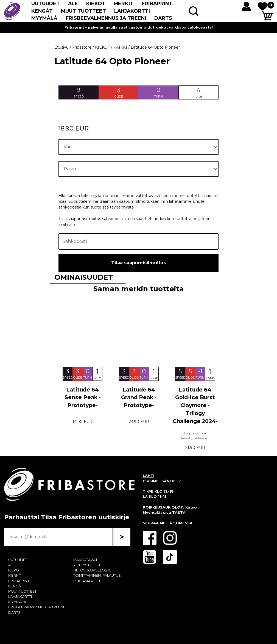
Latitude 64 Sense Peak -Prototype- (83, 398)
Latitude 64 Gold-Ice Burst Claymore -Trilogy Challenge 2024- (195, 405)
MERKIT (124, 3)
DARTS (163, 18)
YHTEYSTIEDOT (87, 565)
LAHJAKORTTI (132, 11)
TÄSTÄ (179, 513)
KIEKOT (96, 3)
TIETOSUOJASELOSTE (92, 570)
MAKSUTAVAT (85, 560)
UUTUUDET (46, 3)
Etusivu (61, 47)
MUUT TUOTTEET (83, 11)
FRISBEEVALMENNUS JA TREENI (106, 18)
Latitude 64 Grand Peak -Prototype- (139, 398)
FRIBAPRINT (157, 3)
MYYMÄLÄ (44, 18)
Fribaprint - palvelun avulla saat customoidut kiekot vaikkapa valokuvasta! (139, 27)
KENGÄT (42, 11)
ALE (73, 3)
